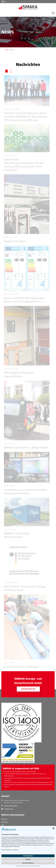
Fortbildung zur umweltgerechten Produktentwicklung (25, 492)
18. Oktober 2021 (10, 155)
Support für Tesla (14, 241)
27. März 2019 (9, 529)
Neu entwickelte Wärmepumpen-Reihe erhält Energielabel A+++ (24, 300)
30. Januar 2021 (10, 237)
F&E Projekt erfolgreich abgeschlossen (18, 374)
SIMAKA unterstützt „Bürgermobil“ (26, 448)
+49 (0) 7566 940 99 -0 (11, 806)
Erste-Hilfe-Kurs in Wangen (21, 667)
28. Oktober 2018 (10, 582)
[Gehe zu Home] (8, 50)
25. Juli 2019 (9, 486)
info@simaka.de (9, 809)
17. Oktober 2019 (10, 443)
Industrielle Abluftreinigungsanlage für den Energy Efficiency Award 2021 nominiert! (24, 165)
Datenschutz (5, 822)
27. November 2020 (11, 294)
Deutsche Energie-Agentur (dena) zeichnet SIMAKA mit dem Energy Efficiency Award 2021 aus (25, 117)
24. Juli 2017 (9, 663)
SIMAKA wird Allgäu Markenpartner (16, 535)
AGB (3, 825)
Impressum (4, 819)
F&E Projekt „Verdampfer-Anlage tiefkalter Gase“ (24, 588)
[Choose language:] (4, 1)
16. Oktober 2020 (10, 369)
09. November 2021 (11, 109)
